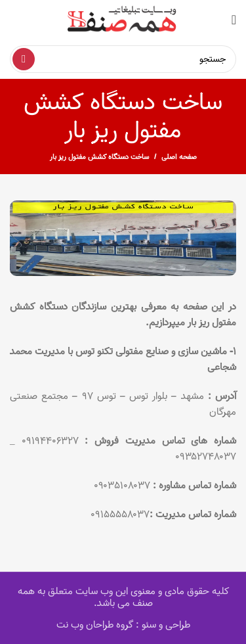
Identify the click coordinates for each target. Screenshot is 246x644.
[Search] (123, 59)
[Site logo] (123, 20)
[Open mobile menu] (234, 20)
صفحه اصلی (179, 157)
